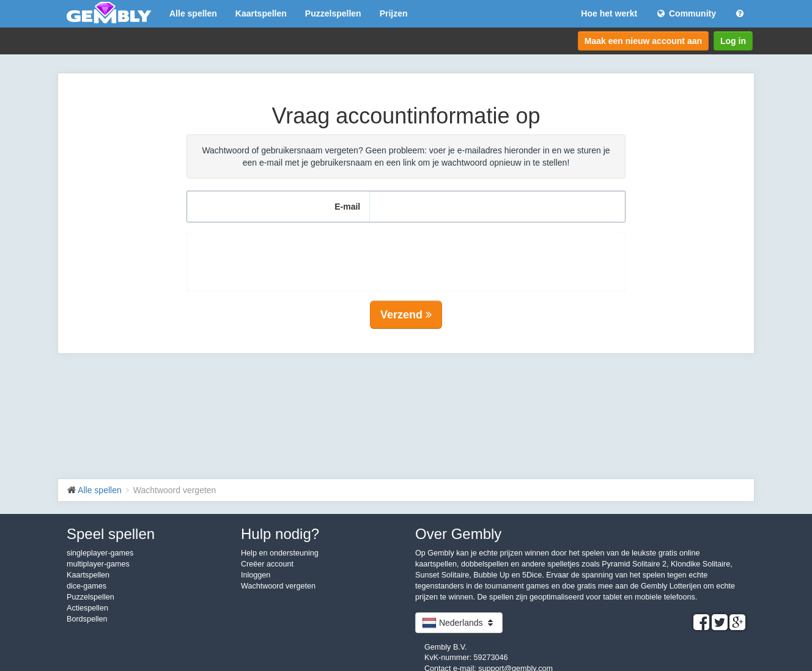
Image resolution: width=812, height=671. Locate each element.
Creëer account (267, 564)
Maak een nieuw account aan (643, 41)
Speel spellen (111, 534)
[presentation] (406, 255)
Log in (733, 41)
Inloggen (256, 575)
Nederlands (459, 623)
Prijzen (394, 13)
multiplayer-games (98, 564)
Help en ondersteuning (280, 553)
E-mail (347, 207)
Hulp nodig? (280, 534)
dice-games (87, 586)
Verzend (406, 315)
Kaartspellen (261, 13)
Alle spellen (193, 13)
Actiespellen (87, 608)
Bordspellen (87, 619)
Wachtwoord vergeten (278, 586)
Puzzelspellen (333, 13)
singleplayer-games (100, 553)
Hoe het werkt (609, 13)
